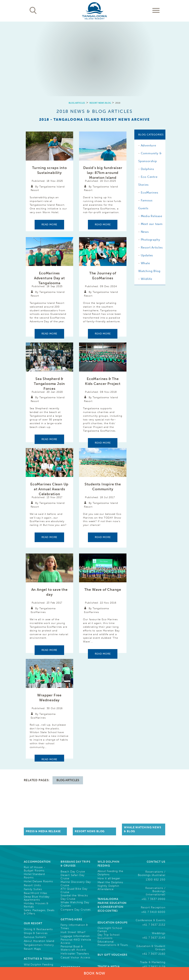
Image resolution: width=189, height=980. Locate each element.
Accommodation (37, 744)
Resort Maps (32, 831)
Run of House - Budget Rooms (35, 751)
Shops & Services (36, 816)
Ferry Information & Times (74, 809)
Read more (49, 150)
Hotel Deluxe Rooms (38, 764)
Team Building (70, 871)
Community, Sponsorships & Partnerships (110, 900)
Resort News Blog (100, 29)
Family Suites (33, 772)
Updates (147, 181)
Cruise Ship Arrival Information (36, 893)
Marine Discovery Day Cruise (76, 766)
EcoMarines (150, 118)
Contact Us (156, 744)
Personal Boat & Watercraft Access (73, 831)
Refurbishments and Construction (38, 900)
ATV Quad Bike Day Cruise (74, 773)
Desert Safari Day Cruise (73, 759)
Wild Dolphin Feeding (39, 847)
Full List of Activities (38, 869)
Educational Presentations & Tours (113, 826)
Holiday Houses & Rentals (36, 788)
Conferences (70, 864)
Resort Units (32, 768)
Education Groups (113, 805)
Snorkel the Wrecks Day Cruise (74, 780)
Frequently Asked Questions (151, 861)
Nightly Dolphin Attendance (108, 770)
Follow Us (157, 877)
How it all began (109, 761)
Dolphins (148, 95)
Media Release (152, 142)
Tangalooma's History (39, 827)
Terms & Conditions (115, 954)
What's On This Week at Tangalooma (36, 882)
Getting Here (71, 802)
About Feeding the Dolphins (111, 755)
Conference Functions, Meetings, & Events (76, 854)
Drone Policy (157, 958)
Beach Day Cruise (73, 754)
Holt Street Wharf (73, 815)
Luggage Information (75, 819)
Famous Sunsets (35, 820)
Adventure (148, 71)
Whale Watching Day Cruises (75, 787)
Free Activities (34, 865)
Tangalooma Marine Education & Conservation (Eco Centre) (112, 787)
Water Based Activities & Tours (36, 859)
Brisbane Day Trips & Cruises (75, 746)
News (145, 157)
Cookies (136, 954)
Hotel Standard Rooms (34, 758)
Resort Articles (152, 173)
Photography (151, 165)
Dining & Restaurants (38, 812)
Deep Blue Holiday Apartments (37, 781)
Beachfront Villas (36, 776)
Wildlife (147, 205)
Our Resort (33, 806)
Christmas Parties (73, 875)
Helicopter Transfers (75, 836)
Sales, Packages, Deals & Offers (39, 794)
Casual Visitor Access (75, 840)
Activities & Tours (38, 841)
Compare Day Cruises (76, 792)
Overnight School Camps (110, 812)
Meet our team (152, 150)
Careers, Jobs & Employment (110, 867)
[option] (94, 22)
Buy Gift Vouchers (113, 837)
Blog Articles (77, 29)
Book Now (94, 973)
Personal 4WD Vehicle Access (76, 824)
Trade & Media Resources (109, 851)
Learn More (149, 939)
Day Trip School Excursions (109, 819)
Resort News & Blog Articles (72, 899)
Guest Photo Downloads (108, 882)
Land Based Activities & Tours (39, 852)
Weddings (67, 868)
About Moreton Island (39, 824)
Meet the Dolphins (110, 765)
